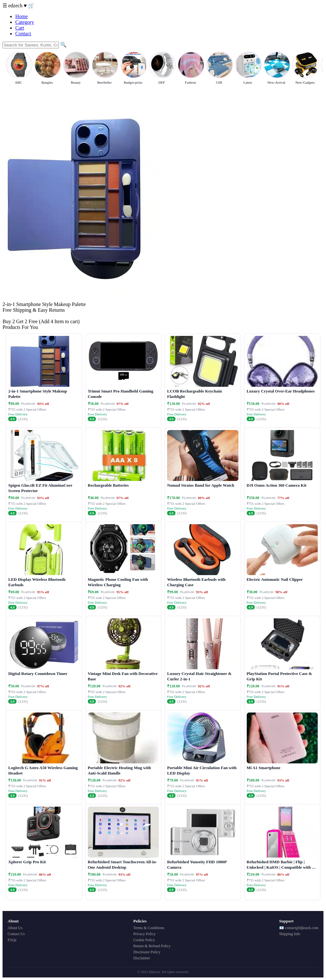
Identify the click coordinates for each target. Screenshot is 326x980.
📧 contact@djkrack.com (299, 928)
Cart (20, 28)
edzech (16, 6)
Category (25, 22)
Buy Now (12, 316)
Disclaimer (142, 958)
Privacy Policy (145, 934)
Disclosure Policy (147, 952)
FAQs (12, 940)
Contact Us (16, 934)
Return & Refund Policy (152, 946)
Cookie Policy (144, 940)
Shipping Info (290, 934)
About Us (15, 928)
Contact (23, 34)
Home (21, 16)
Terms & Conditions (149, 928)
